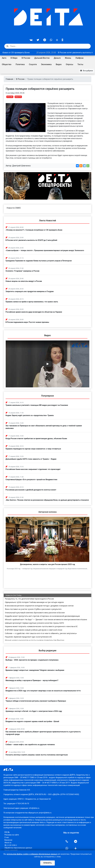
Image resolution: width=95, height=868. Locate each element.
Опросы (69, 64)
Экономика (46, 64)
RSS (7, 832)
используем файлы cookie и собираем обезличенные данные (32, 854)
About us (8, 843)
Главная (9, 79)
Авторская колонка (47, 512)
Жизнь (68, 58)
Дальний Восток (42, 58)
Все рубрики (87, 71)
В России (26, 58)
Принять (47, 863)
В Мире (14, 58)
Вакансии (8, 840)
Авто (4, 58)
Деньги (57, 58)
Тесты (80, 64)
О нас (7, 837)
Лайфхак (79, 58)
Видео (59, 64)
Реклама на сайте (12, 835)
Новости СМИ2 (14, 208)
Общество (7, 64)
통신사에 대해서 (11, 845)
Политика (20, 64)
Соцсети (33, 64)
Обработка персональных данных (18, 848)
